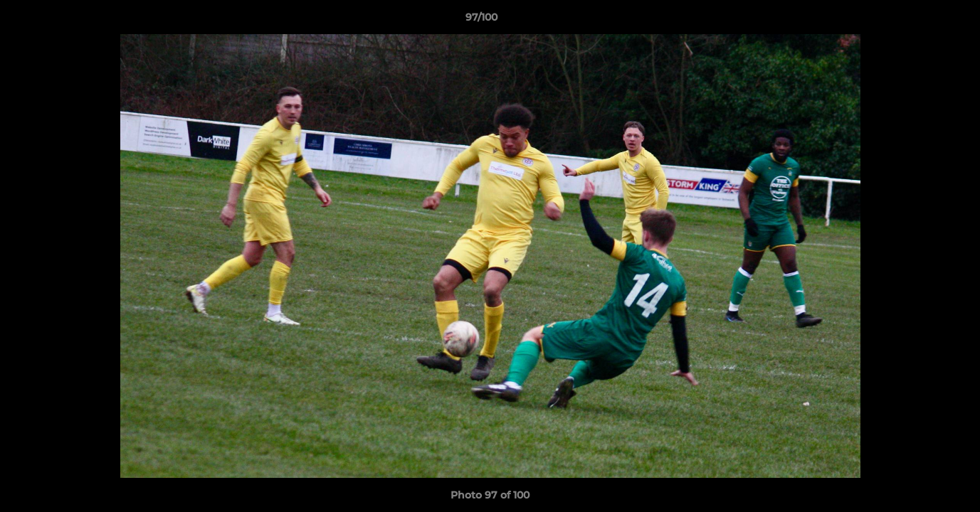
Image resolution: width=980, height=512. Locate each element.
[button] (920, 21)
